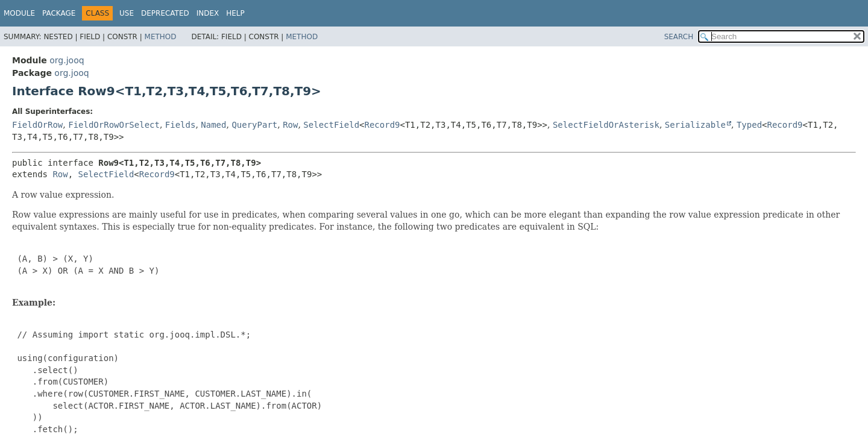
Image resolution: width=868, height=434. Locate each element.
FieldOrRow (37, 125)
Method (161, 37)
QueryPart (254, 125)
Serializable (695, 125)
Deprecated (165, 13)
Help (235, 13)
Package (59, 13)
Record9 (382, 125)
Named (213, 125)
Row (290, 125)
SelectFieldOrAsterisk (606, 125)
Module (19, 13)
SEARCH (679, 37)
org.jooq (67, 60)
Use (127, 13)
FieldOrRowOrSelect (114, 125)
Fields (181, 125)
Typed (749, 125)
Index (208, 13)
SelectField (331, 125)
